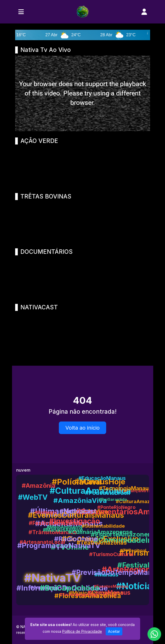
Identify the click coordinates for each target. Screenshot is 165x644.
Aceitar (114, 631)
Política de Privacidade (82, 631)
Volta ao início (82, 428)
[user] (144, 12)
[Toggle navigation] (21, 12)
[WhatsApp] (154, 634)
